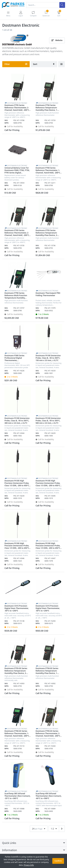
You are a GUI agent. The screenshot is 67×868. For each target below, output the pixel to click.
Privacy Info (29, 865)
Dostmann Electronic (17, 103)
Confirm (58, 861)
